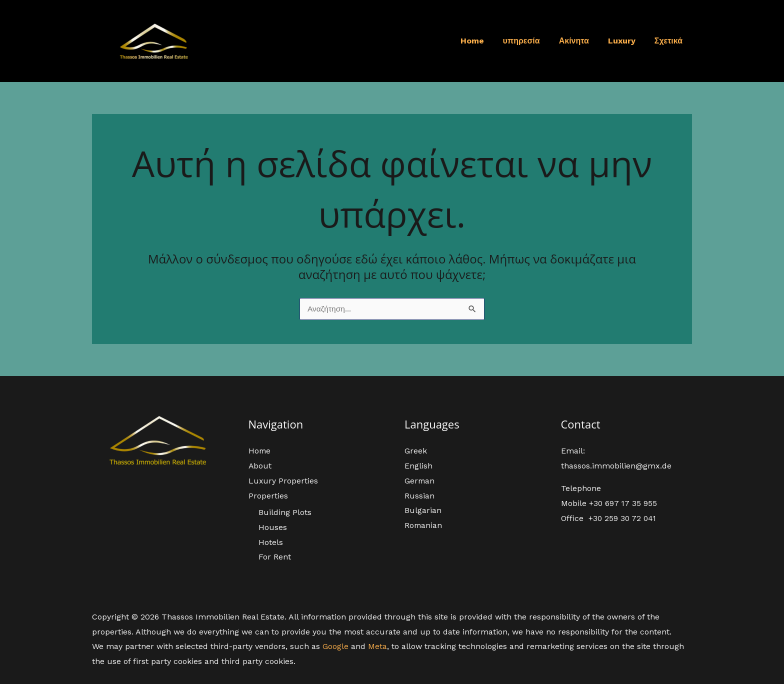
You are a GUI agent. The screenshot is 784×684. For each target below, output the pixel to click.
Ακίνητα (581, 41)
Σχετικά (670, 41)
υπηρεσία (532, 41)
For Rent (275, 557)
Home (486, 41)
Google (335, 647)
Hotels (271, 542)
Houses (273, 527)
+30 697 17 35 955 (623, 504)
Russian (419, 496)
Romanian (424, 525)
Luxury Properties (283, 481)
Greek (416, 451)
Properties (268, 496)
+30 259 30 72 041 (623, 519)
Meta (377, 647)
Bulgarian (423, 511)
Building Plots (285, 513)
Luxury (626, 41)
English (418, 466)
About (260, 466)
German (420, 481)
